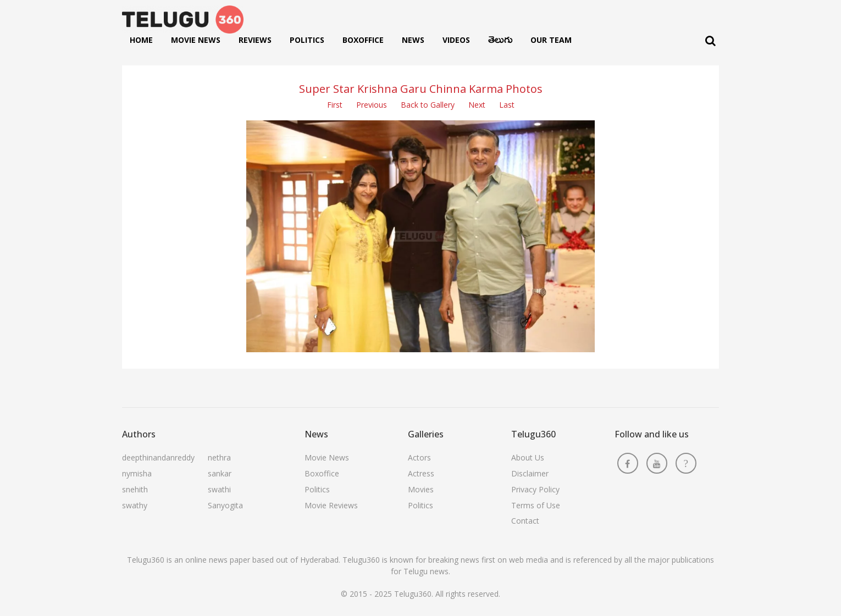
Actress (421, 473)
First (335, 105)
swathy (135, 505)
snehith (135, 489)
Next (477, 105)
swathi (219, 489)
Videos (456, 40)
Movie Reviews (331, 505)
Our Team (551, 40)
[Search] (710, 41)
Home (141, 40)
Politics (307, 40)
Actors (419, 457)
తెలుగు (500, 42)
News (413, 40)
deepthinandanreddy (158, 457)
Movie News (196, 40)
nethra (219, 457)
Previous (372, 105)
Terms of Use (536, 505)
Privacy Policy (535, 489)
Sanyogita (225, 505)
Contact (525, 521)
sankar (220, 473)
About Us (528, 457)
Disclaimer (530, 473)
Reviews (255, 40)
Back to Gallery (428, 105)
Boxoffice (363, 40)
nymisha (137, 473)
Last (507, 105)
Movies (421, 489)
